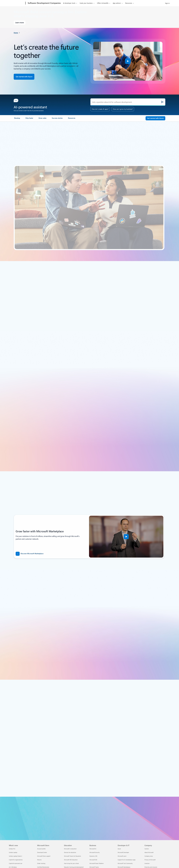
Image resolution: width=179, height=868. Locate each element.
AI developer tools (69, 3)
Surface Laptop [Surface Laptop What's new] (13, 852)
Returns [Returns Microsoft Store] (39, 860)
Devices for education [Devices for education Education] (70, 852)
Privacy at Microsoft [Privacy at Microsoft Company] (150, 860)
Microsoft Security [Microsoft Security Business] (95, 852)
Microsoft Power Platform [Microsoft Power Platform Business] (97, 863)
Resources (129, 3)
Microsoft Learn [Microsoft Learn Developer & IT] (122, 856)
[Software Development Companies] (44, 3)
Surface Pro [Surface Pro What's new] (12, 849)
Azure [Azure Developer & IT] (119, 849)
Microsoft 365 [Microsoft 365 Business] (93, 860)
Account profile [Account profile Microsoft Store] (41, 849)
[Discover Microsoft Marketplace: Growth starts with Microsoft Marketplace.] (48, 554)
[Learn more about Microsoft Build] (20, 23)
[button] (128, 61)
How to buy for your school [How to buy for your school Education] (71, 863)
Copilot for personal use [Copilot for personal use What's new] (16, 863)
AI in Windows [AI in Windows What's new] (13, 867)
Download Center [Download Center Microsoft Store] (42, 852)
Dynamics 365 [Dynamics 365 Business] (93, 856)
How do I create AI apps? (100, 109)
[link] (17, 119)
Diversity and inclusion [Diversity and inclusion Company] (151, 867)
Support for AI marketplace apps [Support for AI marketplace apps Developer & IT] (127, 860)
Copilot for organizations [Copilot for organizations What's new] (16, 860)
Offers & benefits (103, 3)
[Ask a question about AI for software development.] (128, 102)
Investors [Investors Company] (147, 863)
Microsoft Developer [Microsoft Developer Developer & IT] (123, 852)
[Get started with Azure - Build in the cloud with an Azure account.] (24, 77)
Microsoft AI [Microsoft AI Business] (93, 849)
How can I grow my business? (123, 109)
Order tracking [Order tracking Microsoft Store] (41, 863)
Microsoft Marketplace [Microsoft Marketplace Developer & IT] (124, 867)
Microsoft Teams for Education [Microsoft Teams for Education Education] (72, 856)
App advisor (117, 3)
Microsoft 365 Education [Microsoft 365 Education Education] (71, 860)
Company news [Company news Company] (149, 856)
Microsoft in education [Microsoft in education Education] (70, 849)
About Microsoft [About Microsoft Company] (149, 852)
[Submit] (162, 102)
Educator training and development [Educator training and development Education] (74, 867)
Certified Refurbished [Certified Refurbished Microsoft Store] (43, 867)
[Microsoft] (17, 3)
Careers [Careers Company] (147, 849)
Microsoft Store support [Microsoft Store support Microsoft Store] (44, 856)
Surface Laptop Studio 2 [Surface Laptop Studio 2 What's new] (15, 856)
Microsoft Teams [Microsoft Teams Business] (94, 867)
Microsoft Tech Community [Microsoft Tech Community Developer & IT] (125, 863)
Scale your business (86, 3)
